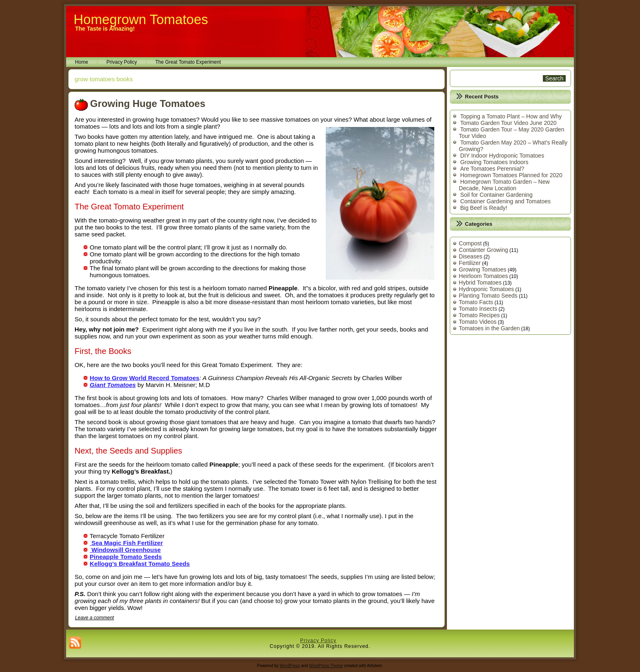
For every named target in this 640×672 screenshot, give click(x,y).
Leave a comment (94, 618)
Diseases (471, 256)
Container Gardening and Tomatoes (505, 201)
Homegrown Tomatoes (141, 19)
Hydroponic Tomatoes (486, 289)
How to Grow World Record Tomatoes (145, 378)
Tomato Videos (478, 322)
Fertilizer (470, 263)
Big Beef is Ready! (483, 208)
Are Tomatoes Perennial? (492, 169)
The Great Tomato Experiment (188, 62)
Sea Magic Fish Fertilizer (126, 543)
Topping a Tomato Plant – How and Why (511, 116)
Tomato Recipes (479, 315)
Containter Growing (483, 250)
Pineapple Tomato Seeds (126, 557)
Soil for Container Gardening (496, 195)
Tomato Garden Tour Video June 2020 (508, 123)
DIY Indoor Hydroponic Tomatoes (502, 156)
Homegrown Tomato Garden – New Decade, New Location (504, 185)
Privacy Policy (122, 62)
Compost (470, 243)
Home (82, 62)
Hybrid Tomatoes (480, 283)
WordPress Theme (326, 666)
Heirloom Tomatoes (483, 276)
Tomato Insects (478, 309)
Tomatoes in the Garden (489, 328)
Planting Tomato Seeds (488, 296)
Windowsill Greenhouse (125, 550)
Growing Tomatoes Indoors (494, 162)
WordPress (290, 666)
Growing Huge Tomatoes (148, 103)
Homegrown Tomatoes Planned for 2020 (511, 175)
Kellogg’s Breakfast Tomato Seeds (140, 564)
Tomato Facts (476, 302)
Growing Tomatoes (482, 269)
